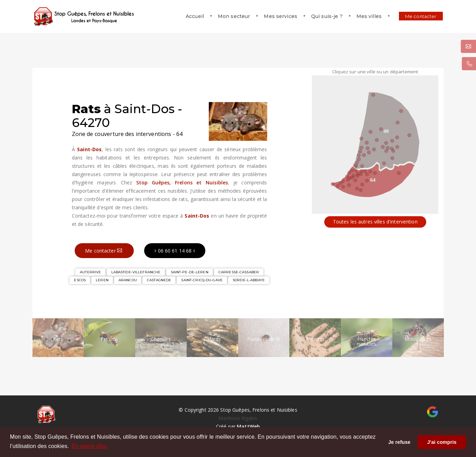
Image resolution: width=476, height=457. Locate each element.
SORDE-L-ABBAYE (249, 280)
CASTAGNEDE (159, 280)
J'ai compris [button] (442, 442)
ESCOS (80, 280)
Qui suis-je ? (323, 16)
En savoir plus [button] (89, 446)
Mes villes (365, 16)
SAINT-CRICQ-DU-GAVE (202, 280)
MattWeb (248, 426)
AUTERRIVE (90, 272)
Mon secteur (230, 16)
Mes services (276, 16)
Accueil (191, 16)
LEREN (102, 280)
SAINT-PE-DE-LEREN (190, 272)
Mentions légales (238, 418)
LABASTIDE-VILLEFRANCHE (136, 272)
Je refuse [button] (399, 442)
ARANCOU (128, 280)
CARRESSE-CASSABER (239, 272)
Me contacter (417, 16)
